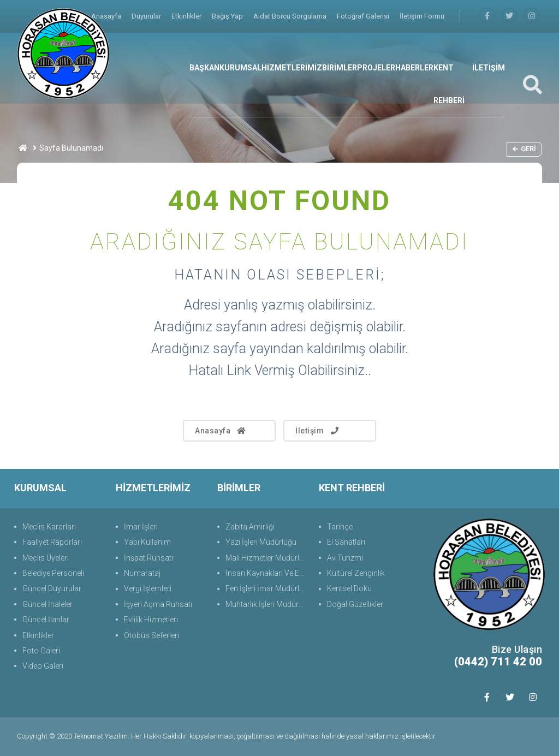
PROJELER (376, 68)
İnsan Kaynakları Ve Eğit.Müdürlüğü (267, 573)
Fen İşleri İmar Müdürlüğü (267, 588)
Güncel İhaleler (47, 604)
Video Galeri (43, 666)
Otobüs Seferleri (151, 635)
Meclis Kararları (49, 527)
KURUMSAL (240, 68)
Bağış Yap (228, 16)
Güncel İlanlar (46, 620)
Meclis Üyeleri (46, 558)
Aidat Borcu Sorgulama (291, 16)
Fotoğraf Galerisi (364, 16)
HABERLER (414, 68)
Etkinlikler (187, 16)
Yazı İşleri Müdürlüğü (261, 542)
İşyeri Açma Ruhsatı (158, 604)
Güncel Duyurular (52, 588)
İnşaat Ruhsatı (148, 558)
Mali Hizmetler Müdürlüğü (267, 558)
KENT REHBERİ (449, 84)
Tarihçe (340, 527)
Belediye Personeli (53, 573)
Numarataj (142, 573)
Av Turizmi (345, 558)
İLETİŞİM (489, 68)
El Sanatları (346, 542)
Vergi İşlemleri (148, 588)
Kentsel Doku (349, 588)
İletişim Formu (422, 16)
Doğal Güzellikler (355, 604)
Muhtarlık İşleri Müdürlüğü (267, 604)
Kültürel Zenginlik (356, 573)
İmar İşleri (141, 527)
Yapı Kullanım (147, 542)
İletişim (318, 431)
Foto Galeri (41, 651)
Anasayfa (221, 431)
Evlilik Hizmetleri (151, 620)
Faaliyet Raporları (52, 542)
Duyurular (147, 16)
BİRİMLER (340, 68)
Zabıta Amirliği (250, 527)
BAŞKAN (204, 68)
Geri (524, 149)
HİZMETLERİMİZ (292, 68)
